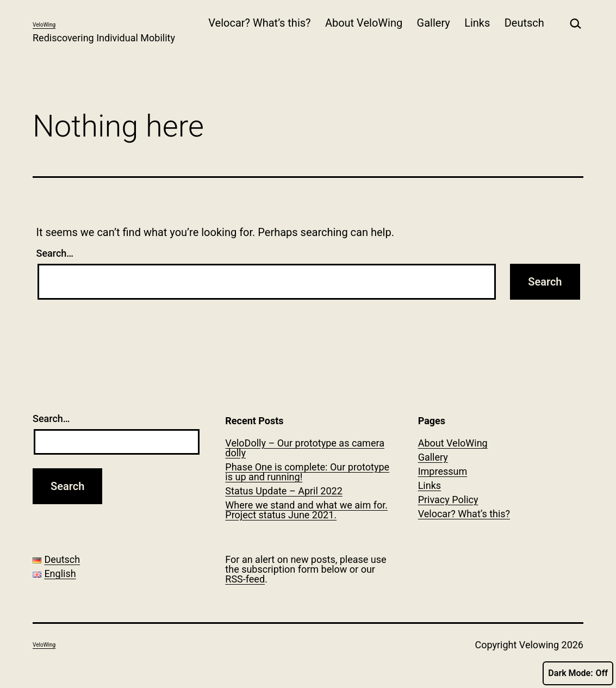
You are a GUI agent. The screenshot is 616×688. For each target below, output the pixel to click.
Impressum (443, 471)
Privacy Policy (448, 500)
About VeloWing (364, 23)
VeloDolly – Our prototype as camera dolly (305, 448)
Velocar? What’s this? (259, 23)
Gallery (434, 23)
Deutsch (524, 23)
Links (477, 23)
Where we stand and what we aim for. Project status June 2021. (306, 510)
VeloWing (44, 25)
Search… (55, 253)
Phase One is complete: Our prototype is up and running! (307, 472)
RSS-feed (245, 579)
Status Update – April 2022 (284, 491)
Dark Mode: (578, 673)
